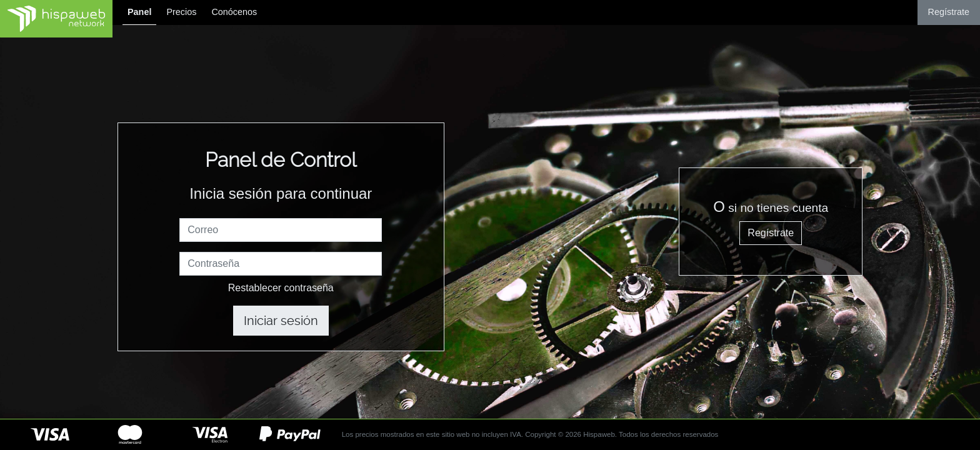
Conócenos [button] (234, 12)
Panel (139, 12)
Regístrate (949, 12)
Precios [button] (181, 12)
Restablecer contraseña (281, 288)
